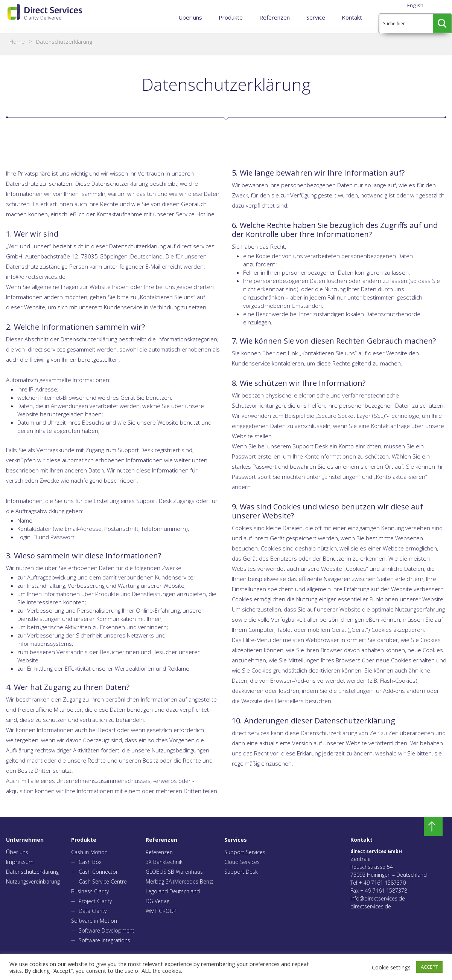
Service (316, 17)
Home (17, 41)
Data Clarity (93, 911)
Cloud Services (242, 862)
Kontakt (352, 17)
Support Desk (241, 872)
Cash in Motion (89, 852)
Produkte (231, 17)
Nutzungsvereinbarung (33, 881)
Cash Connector (98, 872)
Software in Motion (94, 921)
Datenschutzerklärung (32, 872)
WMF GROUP (161, 911)
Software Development (107, 930)
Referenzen (275, 17)
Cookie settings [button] (391, 967)
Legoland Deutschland (173, 891)
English (415, 5)
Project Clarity (95, 901)
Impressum (20, 862)
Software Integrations (104, 940)
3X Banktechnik (164, 862)
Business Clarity (90, 891)
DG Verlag (158, 901)
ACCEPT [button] (429, 967)
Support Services (245, 852)
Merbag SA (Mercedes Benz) (179, 881)
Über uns (190, 17)
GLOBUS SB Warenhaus (174, 872)
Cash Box (90, 862)
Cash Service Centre (103, 881)
